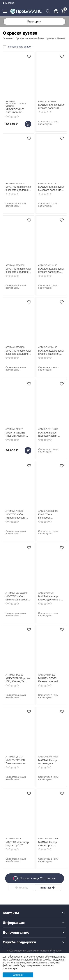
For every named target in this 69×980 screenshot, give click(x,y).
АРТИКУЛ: (10, 101)
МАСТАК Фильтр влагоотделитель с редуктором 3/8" (49, 598)
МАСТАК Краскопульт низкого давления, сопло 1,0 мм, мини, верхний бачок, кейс (51, 352)
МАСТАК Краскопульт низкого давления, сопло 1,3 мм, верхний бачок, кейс (51, 270)
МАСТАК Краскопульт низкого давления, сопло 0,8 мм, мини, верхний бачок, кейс (51, 107)
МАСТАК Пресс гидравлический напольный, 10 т (48, 434)
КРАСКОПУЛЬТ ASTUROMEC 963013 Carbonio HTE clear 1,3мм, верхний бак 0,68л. (18, 111)
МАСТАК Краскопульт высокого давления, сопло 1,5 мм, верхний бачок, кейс (18, 352)
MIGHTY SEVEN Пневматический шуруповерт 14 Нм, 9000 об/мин (50, 680)
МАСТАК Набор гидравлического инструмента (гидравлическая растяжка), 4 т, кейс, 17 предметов (17, 516)
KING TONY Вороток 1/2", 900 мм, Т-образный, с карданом (18, 680)
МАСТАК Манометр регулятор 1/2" (17, 844)
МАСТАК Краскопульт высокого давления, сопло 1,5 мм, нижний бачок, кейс (51, 188)
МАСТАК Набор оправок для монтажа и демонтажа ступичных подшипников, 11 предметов (48, 762)
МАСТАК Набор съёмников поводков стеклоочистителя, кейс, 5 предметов (18, 598)
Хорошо (18, 975)
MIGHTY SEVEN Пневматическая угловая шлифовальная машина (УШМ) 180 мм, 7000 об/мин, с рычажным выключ (17, 762)
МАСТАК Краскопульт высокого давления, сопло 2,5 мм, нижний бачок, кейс (18, 270)
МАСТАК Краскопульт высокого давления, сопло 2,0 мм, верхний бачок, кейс (18, 188)
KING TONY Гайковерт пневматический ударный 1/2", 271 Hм (51, 516)
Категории (34, 21)
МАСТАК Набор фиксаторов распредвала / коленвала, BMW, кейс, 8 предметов (49, 844)
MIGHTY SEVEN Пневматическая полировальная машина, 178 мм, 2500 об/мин (16, 434)
